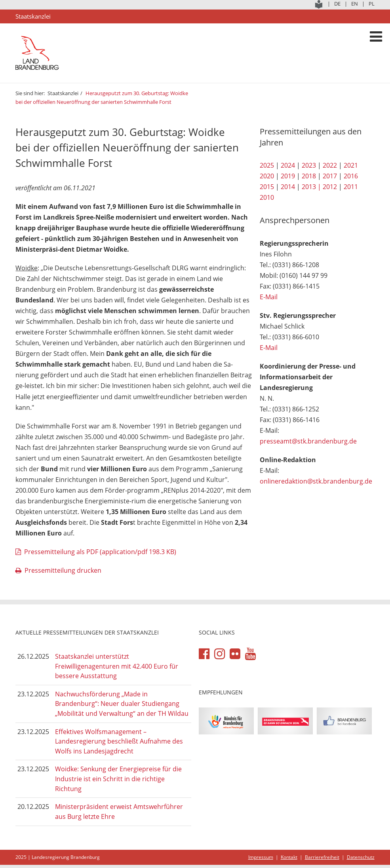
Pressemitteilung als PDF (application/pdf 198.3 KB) (100, 552)
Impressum (261, 857)
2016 (351, 176)
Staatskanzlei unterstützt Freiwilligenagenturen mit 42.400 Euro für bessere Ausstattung (117, 666)
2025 (267, 165)
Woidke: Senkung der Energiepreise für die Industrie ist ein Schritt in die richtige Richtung (118, 779)
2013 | (311, 187)
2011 (351, 187)
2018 (309, 176)
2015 (267, 187)
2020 (267, 176)
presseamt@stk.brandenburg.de (308, 441)
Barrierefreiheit (322, 857)
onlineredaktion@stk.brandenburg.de (316, 481)
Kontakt (289, 857)
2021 (351, 165)
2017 (330, 176)
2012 (330, 187)
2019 (288, 176)
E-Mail (269, 297)
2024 (288, 165)
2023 (309, 165)
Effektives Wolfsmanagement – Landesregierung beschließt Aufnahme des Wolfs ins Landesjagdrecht (119, 741)
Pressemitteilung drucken (63, 570)
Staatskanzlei (63, 93)
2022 (330, 165)
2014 (288, 187)
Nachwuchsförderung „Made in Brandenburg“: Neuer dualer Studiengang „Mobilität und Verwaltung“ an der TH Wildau (122, 704)
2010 (267, 197)
